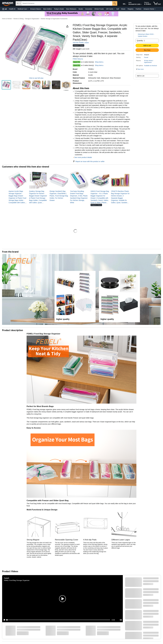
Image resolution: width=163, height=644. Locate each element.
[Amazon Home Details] (155, 9)
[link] (18, 197)
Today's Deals (59, 9)
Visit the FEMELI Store (81, 43)
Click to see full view (36, 78)
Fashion (139, 9)
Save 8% (77, 65)
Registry (130, 9)
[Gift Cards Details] (114, 9)
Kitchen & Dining (19, 19)
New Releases (71, 9)
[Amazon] (8, 3)
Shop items (99, 62)
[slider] (59, 620)
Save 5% (77, 62)
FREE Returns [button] (79, 59)
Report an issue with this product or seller (89, 161)
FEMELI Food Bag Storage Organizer (17, 580)
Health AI (12, 9)
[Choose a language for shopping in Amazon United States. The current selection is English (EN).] (122, 4)
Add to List (141, 76)
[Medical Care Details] (28, 9)
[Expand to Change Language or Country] (126, 4)
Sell (118, 9)
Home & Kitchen (7, 19)
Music (123, 9)
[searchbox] (67, 3)
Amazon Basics (36, 9)
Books (81, 9)
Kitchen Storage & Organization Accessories (54, 19)
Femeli (146, 57)
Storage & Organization (32, 19)
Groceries (89, 9)
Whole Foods (99, 9)
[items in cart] (157, 3)
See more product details (83, 157)
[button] (5, 9)
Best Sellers (48, 9)
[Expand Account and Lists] (141, 4)
